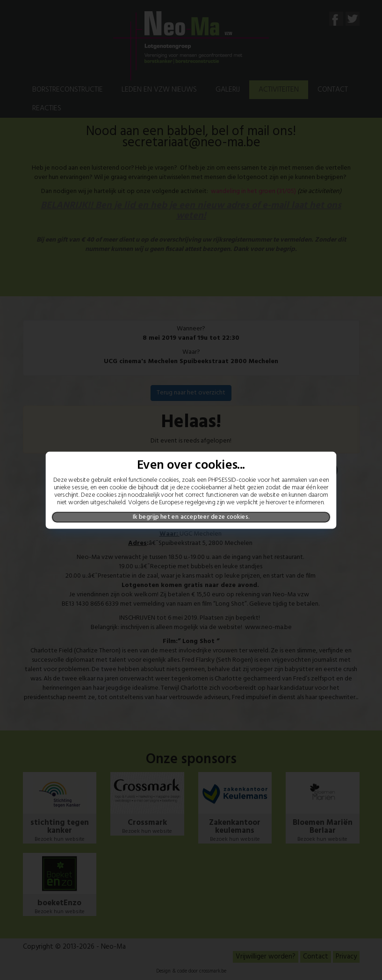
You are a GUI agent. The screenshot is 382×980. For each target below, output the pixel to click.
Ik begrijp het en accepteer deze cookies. (191, 517)
